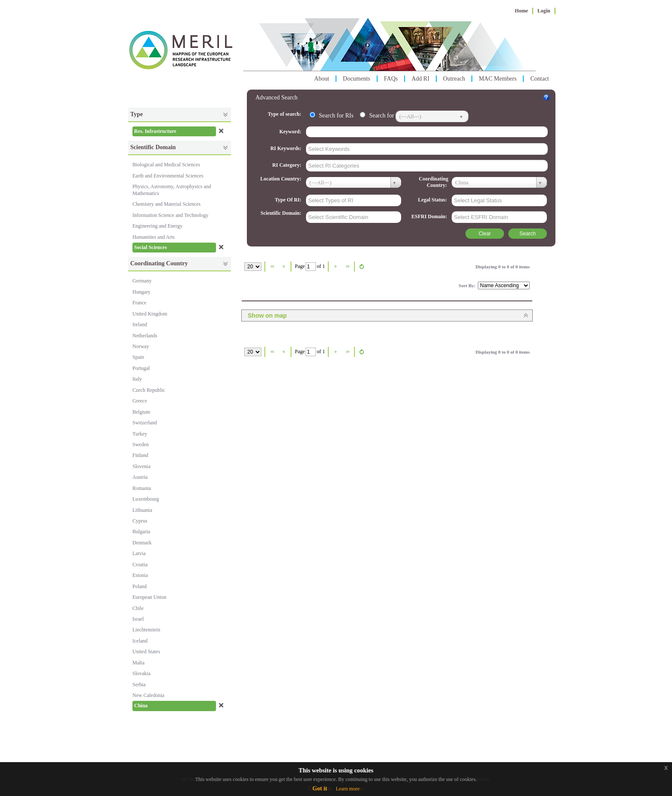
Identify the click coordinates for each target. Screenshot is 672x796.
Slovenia (141, 466)
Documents (357, 79)
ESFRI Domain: (430, 216)
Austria (140, 477)
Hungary (141, 292)
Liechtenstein (146, 630)
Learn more (348, 789)
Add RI (420, 79)
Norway (141, 346)
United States (146, 652)
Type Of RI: (289, 200)
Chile (138, 608)
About (322, 79)
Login (544, 11)
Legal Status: (433, 200)
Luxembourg (146, 499)
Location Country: (281, 179)
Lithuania (142, 510)
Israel (138, 619)
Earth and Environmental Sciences (168, 176)
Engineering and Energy (157, 226)
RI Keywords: (286, 148)
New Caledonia (148, 695)
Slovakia (141, 673)
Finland (140, 455)
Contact (540, 79)
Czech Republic (149, 390)
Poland (139, 586)
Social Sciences (150, 247)
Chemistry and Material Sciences (166, 204)
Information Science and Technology (170, 215)
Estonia (140, 575)
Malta (138, 663)
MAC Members (498, 79)
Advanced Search (276, 98)
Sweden (141, 445)
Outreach (454, 79)
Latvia (139, 553)
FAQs (391, 79)
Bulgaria (141, 532)
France (139, 303)
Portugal (141, 368)
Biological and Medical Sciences (166, 165)
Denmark (142, 543)
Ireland (140, 324)
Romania (142, 488)
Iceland (140, 641)
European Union (149, 597)
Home (521, 11)
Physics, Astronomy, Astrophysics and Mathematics (172, 190)
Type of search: (285, 114)
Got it (320, 788)
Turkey (140, 434)
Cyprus (140, 521)
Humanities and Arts (154, 237)
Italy (137, 379)
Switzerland (145, 423)
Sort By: (468, 285)
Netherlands (145, 336)
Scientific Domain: (282, 213)
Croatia (140, 565)
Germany (142, 281)
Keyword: (291, 132)
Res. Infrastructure (155, 131)
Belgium (141, 412)
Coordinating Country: (433, 182)
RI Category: (287, 165)
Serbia (139, 685)
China (141, 706)
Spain (138, 357)
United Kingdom (150, 314)
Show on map (267, 315)
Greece (140, 401)
